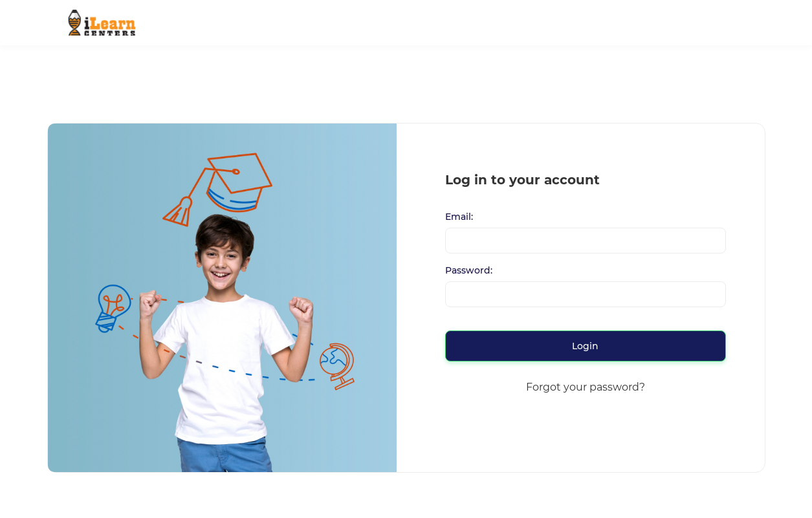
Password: (469, 271)
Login (585, 346)
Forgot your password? (586, 387)
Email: (459, 217)
